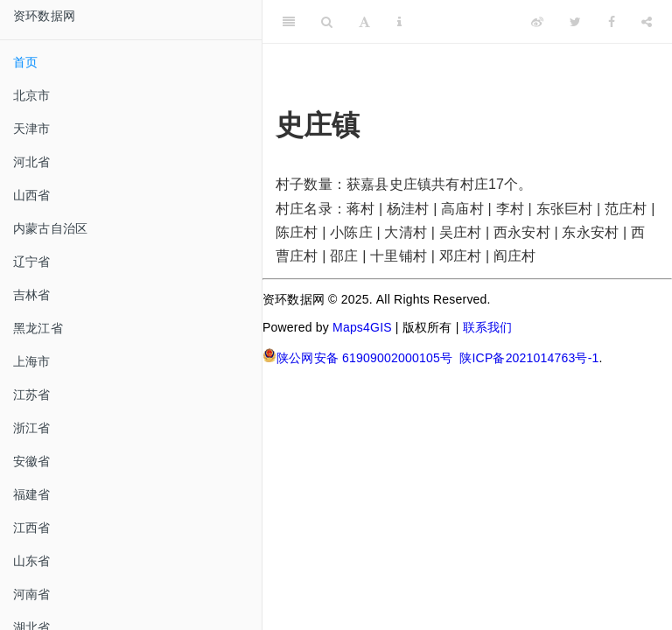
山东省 (32, 561)
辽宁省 (32, 262)
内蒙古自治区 (50, 228)
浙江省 (32, 428)
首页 (25, 62)
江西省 (32, 528)
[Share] (647, 22)
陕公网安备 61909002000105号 (357, 357)
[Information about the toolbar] (399, 22)
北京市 (32, 95)
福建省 (32, 494)
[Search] (327, 22)
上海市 (32, 361)
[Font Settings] (364, 22)
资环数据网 (44, 16)
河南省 (32, 594)
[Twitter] (575, 22)
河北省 (32, 162)
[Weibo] (537, 22)
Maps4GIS (362, 327)
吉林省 (32, 295)
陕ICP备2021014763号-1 (529, 358)
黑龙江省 (38, 328)
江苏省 (32, 395)
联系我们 (488, 327)
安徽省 (32, 461)
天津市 (32, 129)
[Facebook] (612, 22)
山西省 (32, 195)
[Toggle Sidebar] (289, 22)
